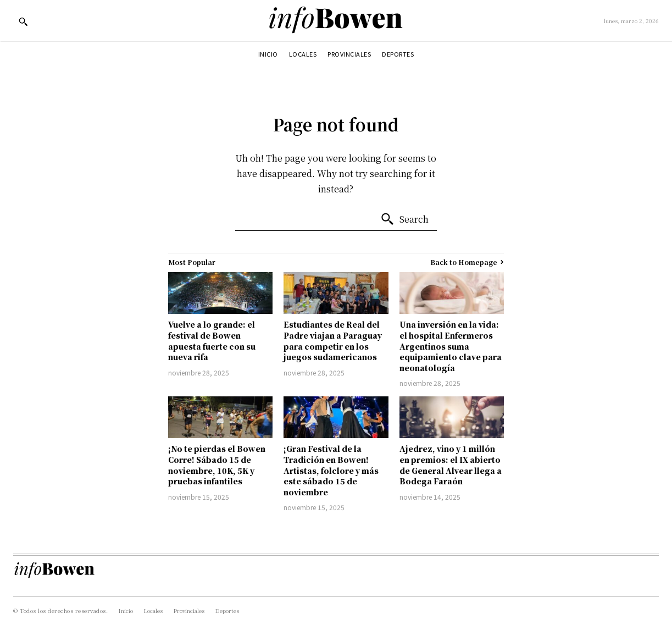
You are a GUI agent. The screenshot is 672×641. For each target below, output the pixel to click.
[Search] (404, 219)
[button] (23, 21)
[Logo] (336, 21)
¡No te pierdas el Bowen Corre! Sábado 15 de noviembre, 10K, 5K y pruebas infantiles (217, 465)
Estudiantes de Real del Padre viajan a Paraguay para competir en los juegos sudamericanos (333, 341)
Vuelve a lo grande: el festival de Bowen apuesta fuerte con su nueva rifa (212, 341)
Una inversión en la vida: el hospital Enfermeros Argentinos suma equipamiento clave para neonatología (451, 346)
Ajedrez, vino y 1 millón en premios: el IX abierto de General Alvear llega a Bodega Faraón (451, 465)
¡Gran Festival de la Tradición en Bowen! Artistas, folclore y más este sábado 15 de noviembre (331, 470)
